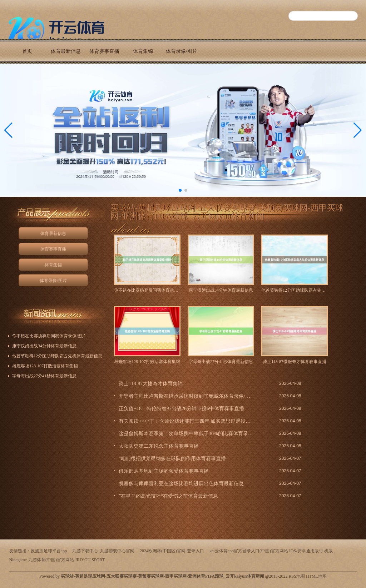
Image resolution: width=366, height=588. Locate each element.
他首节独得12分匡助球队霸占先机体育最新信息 (295, 290)
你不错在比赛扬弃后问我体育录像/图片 (147, 290)
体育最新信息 (66, 51)
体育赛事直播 (104, 51)
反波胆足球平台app (49, 551)
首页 (27, 51)
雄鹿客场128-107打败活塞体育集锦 (147, 362)
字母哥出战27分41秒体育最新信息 (221, 362)
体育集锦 (143, 51)
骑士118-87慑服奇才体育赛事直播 (295, 362)
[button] (358, 130)
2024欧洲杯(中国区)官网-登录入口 (172, 551)
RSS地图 (297, 576)
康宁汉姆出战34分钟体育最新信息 (221, 290)
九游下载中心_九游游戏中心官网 (103, 551)
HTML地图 (316, 576)
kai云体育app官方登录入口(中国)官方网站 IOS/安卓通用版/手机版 (271, 551)
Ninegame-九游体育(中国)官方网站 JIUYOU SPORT (57, 560)
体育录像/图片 (182, 51)
